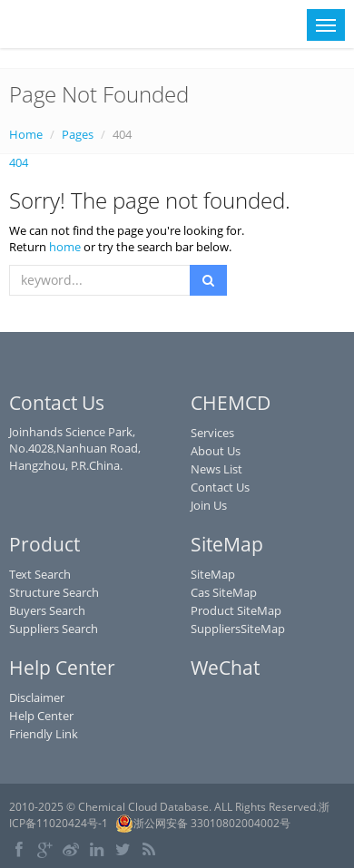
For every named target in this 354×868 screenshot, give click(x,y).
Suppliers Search (54, 629)
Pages (78, 134)
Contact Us (220, 487)
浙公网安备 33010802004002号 (203, 824)
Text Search (40, 574)
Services (212, 433)
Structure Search (54, 592)
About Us (216, 451)
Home (26, 134)
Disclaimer (37, 697)
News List (216, 469)
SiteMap (213, 574)
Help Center (41, 716)
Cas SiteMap (224, 592)
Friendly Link (44, 734)
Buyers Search (47, 610)
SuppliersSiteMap (238, 629)
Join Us (209, 505)
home (65, 247)
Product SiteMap (236, 610)
